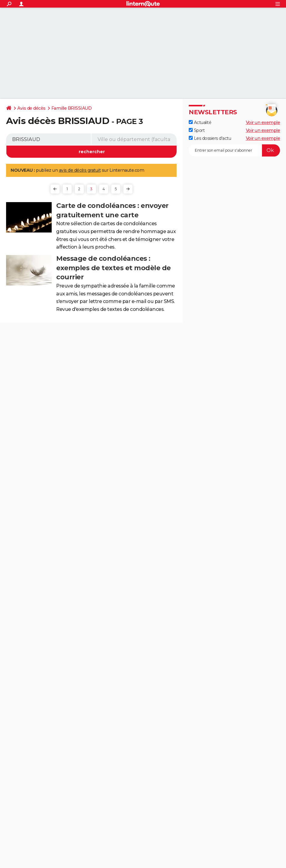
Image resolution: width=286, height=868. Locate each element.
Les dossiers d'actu (210, 138)
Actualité (200, 122)
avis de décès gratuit (80, 170)
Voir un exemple (263, 122)
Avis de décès (31, 108)
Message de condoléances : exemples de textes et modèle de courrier (114, 268)
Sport (197, 130)
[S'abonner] (234, 150)
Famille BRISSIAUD (72, 108)
